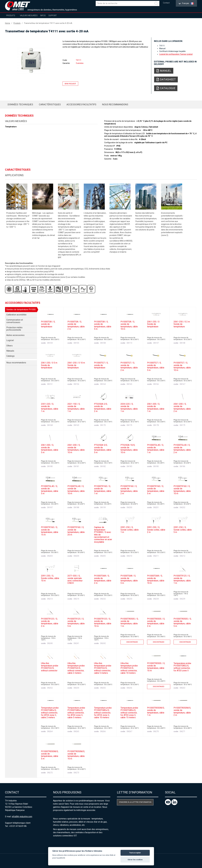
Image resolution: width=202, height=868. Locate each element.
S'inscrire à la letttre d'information (135, 802)
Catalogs (10, 356)
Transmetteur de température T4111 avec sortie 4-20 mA (48, 23)
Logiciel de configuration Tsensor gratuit (176, 54)
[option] (31, 61)
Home (8, 23)
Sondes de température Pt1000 (21, 309)
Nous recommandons (115, 104)
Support (53, 15)
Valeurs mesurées (29, 15)
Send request (70, 84)
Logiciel (10, 340)
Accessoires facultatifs (81, 104)
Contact (166, 3)
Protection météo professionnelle (14, 329)
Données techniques (20, 104)
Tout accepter (135, 853)
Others (9, 346)
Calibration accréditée (16, 315)
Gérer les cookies (135, 860)
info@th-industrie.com (22, 817)
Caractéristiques (50, 104)
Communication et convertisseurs (15, 321)
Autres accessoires (15, 335)
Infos (43, 15)
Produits (11, 15)
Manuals (10, 351)
